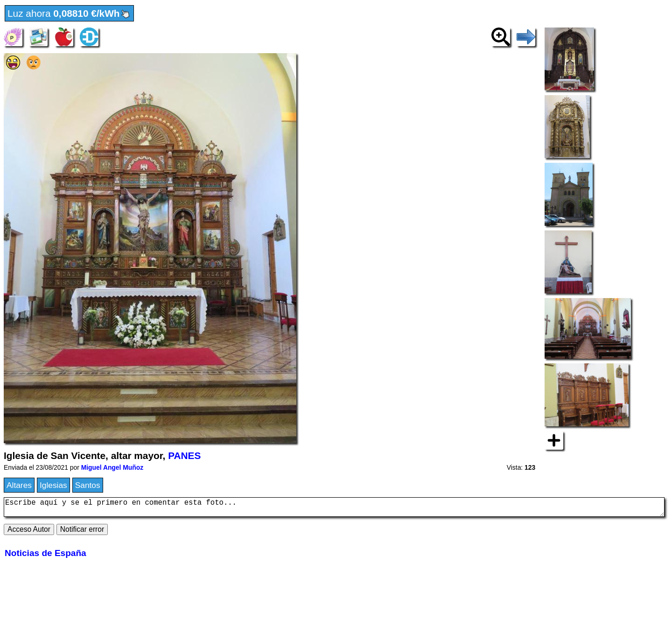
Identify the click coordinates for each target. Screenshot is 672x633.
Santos (88, 485)
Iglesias (53, 485)
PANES (184, 456)
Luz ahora (69, 14)
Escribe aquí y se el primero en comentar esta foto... (334, 509)
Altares (19, 485)
